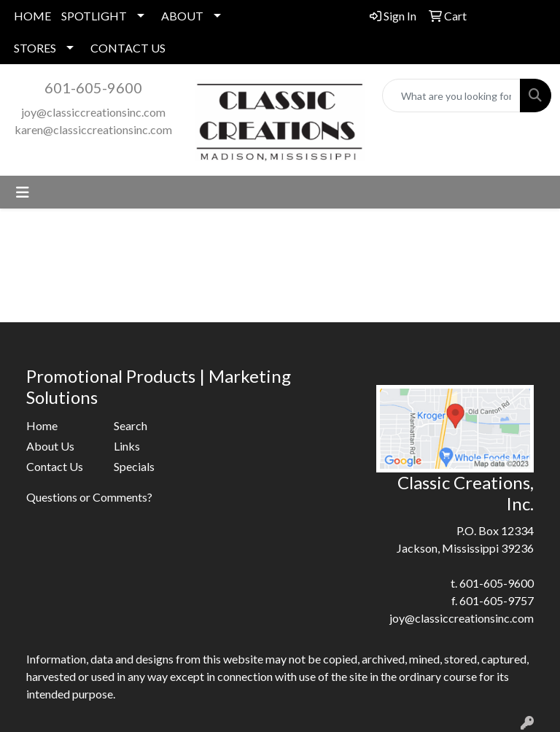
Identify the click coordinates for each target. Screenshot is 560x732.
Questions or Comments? (89, 497)
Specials (134, 466)
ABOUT (182, 16)
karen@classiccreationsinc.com (93, 129)
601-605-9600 (93, 87)
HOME (32, 16)
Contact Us (55, 466)
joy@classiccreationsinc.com (93, 112)
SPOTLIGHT (94, 16)
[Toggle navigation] (23, 192)
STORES (35, 48)
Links (127, 446)
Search (131, 425)
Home (42, 425)
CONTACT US (128, 48)
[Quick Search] (451, 96)
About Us (50, 446)
